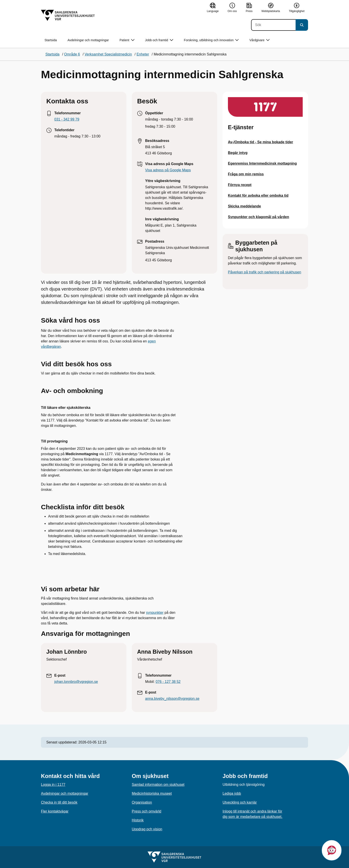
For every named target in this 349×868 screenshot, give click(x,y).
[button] (332, 850)
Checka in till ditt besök (59, 802)
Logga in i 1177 (53, 785)
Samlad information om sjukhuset (158, 785)
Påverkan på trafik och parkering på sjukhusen (265, 272)
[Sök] (273, 25)
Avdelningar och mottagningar (88, 40)
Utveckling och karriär (240, 802)
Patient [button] (127, 40)
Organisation (142, 802)
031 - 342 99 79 (67, 119)
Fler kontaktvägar (55, 811)
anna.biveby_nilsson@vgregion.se (172, 699)
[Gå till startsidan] (68, 15)
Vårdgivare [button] (259, 40)
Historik (138, 820)
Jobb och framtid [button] (159, 40)
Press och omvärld (147, 811)
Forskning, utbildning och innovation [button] (211, 40)
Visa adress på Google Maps (168, 170)
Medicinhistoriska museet (152, 793)
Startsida (51, 40)
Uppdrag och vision (147, 829)
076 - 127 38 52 (168, 682)
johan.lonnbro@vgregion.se (76, 682)
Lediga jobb (232, 793)
